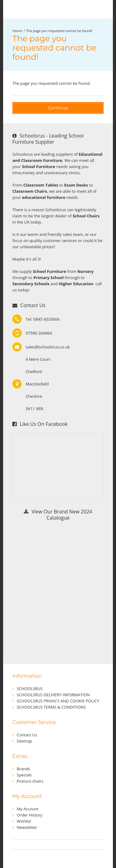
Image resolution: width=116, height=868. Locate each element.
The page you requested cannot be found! (59, 31)
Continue (58, 108)
